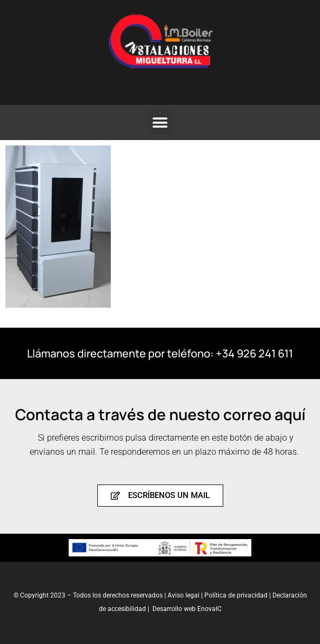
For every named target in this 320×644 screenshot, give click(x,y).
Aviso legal (184, 595)
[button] (160, 122)
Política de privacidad (237, 595)
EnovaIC (209, 609)
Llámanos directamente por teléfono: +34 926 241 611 (160, 353)
